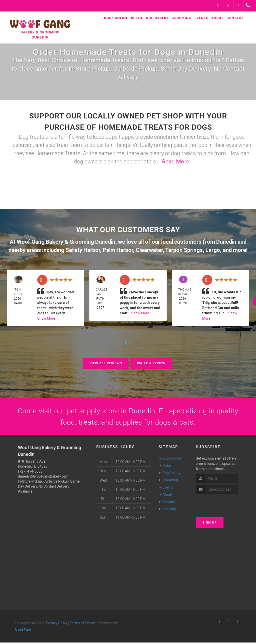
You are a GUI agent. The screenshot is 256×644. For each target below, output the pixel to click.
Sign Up (210, 524)
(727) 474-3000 (30, 473)
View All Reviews (106, 363)
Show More (46, 318)
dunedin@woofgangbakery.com (43, 478)
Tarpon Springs (184, 250)
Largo (213, 250)
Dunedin (226, 242)
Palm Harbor (118, 250)
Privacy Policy (57, 625)
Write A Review (151, 363)
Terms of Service (83, 625)
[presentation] (222, 504)
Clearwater (149, 250)
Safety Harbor (83, 250)
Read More (176, 162)
